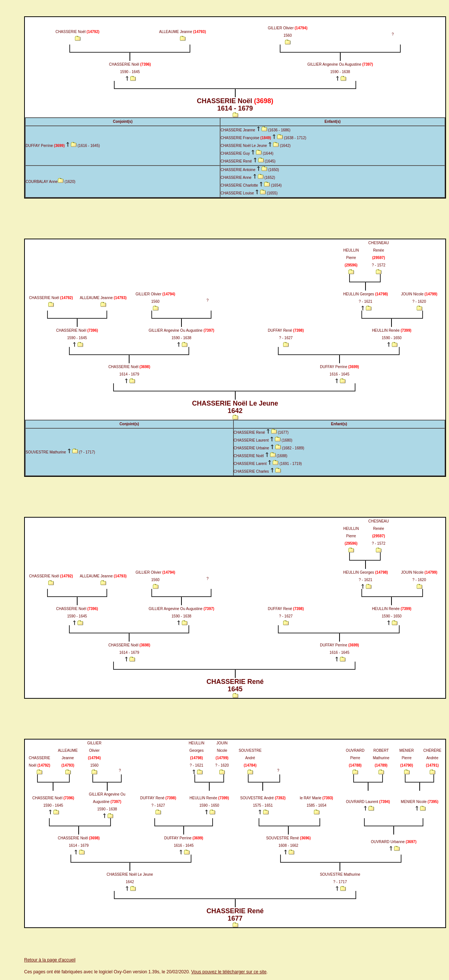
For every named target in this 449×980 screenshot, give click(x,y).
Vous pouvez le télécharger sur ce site (229, 972)
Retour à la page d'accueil (50, 960)
